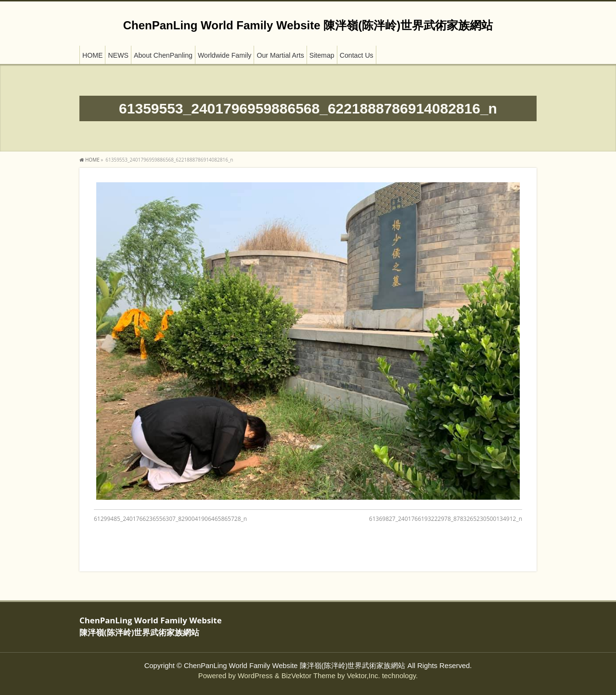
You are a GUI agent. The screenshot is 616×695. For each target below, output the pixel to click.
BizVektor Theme (308, 676)
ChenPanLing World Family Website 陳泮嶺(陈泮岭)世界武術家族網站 (308, 25)
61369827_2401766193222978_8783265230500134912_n (446, 519)
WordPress (255, 676)
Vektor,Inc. (364, 676)
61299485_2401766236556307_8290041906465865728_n (170, 519)
